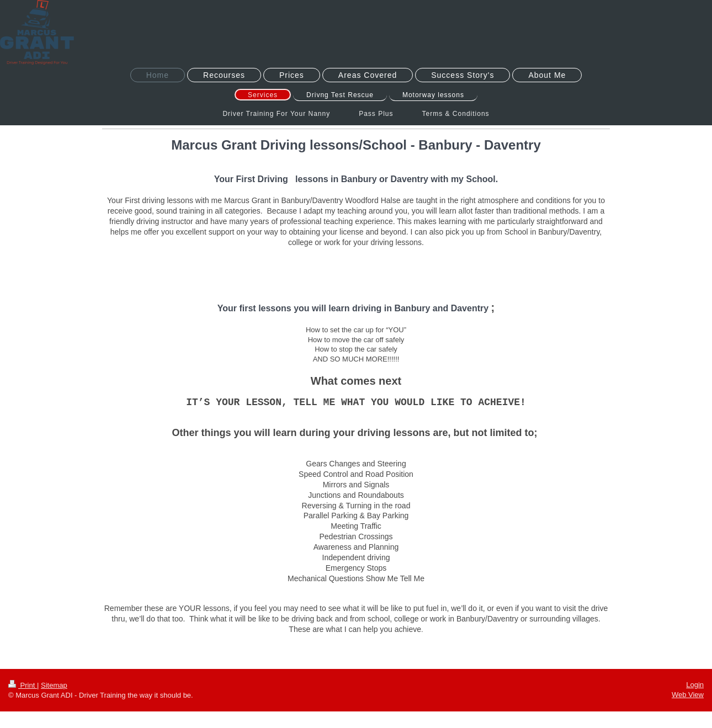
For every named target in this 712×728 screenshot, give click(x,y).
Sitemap (54, 685)
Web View (688, 695)
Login (695, 685)
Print (23, 685)
